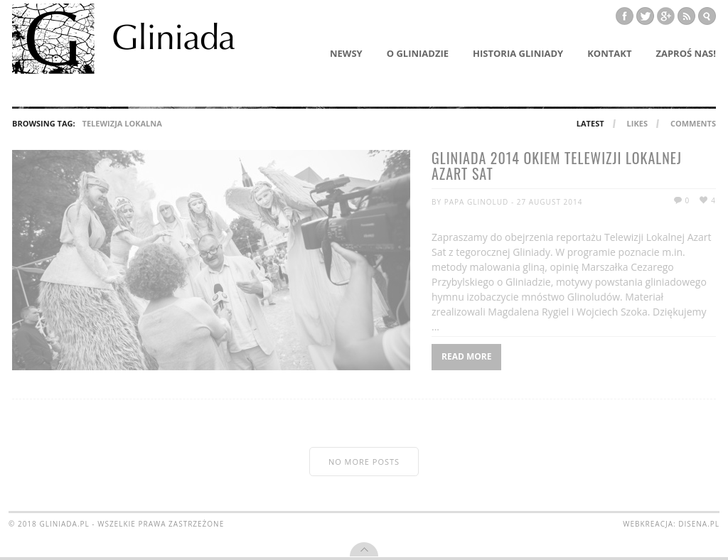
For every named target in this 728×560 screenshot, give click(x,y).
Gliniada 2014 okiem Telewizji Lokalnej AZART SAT (557, 167)
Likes (637, 123)
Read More (466, 356)
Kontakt (609, 53)
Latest (590, 123)
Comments (693, 123)
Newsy (346, 53)
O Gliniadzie (418, 53)
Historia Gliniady (518, 53)
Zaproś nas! (686, 53)
